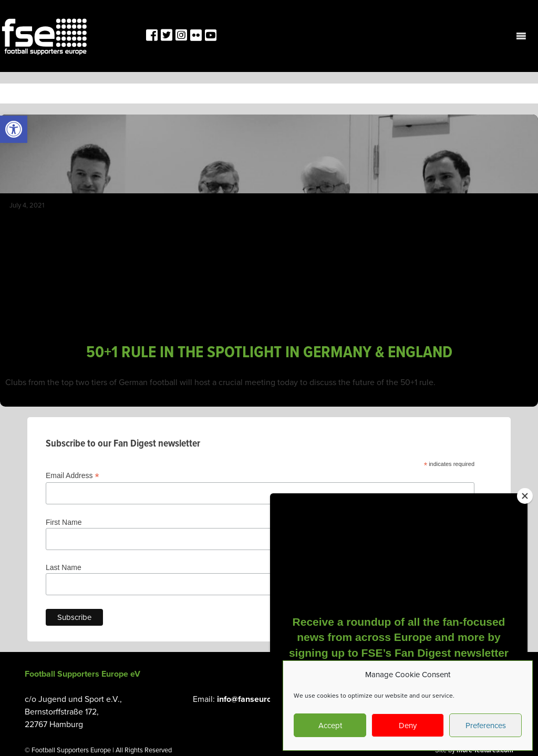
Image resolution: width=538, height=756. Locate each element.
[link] (14, 129)
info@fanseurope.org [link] (256, 699)
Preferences (486, 726)
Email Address (73, 476)
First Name (64, 522)
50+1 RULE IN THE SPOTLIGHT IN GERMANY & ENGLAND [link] (269, 353)
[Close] (525, 496)
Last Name (64, 567)
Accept (330, 726)
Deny (408, 726)
